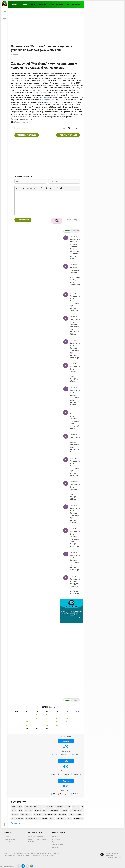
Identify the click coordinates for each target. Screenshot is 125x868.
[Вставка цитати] (51, 188)
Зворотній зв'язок (58, 845)
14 (27, 722)
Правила (55, 837)
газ (20, 811)
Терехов (59, 807)
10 (57, 718)
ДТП (20, 807)
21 (27, 725)
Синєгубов (50, 807)
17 (57, 722)
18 (67, 722)
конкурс (15, 814)
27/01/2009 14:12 (17, 54)
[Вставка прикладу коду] (54, 188)
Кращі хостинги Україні (36, 837)
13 (17, 722)
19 (78, 722)
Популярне (76, 231)
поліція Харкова (75, 814)
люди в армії (26, 814)
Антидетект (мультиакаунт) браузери (38, 840)
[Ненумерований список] (39, 188)
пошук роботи (18, 818)
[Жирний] (17, 188)
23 (47, 725)
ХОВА (84, 807)
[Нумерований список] (42, 188)
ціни (69, 818)
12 (78, 718)
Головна (24, 5)
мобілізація (38, 814)
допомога (54, 811)
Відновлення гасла (59, 842)
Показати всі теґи (18, 823)
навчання (62, 814)
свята (52, 818)
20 (17, 725)
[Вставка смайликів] (46, 188)
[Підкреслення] (23, 188)
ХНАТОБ (76, 807)
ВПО (14, 807)
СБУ (41, 807)
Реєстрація (56, 839)
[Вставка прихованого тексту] (61, 188)
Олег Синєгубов (31, 807)
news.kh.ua (15, 5)
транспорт (61, 818)
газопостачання (41, 811)
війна (14, 811)
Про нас (55, 848)
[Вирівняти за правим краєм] (34, 188)
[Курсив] (20, 188)
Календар (67, 700)
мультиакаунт (51, 814)
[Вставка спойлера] (58, 188)
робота (44, 818)
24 (57, 725)
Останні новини (10, 839)
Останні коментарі (11, 842)
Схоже (68, 231)
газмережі (29, 811)
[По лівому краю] (28, 188)
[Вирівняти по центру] (31, 188)
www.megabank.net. (47, 100)
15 (37, 722)
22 (37, 725)
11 (67, 718)
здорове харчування (78, 811)
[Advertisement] (66, 25)
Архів (75, 700)
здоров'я (64, 811)
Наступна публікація (68, 135)
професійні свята (32, 818)
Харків (25, 122)
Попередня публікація (27, 135)
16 (47, 722)
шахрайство (79, 818)
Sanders (62, 128)
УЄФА (68, 807)
